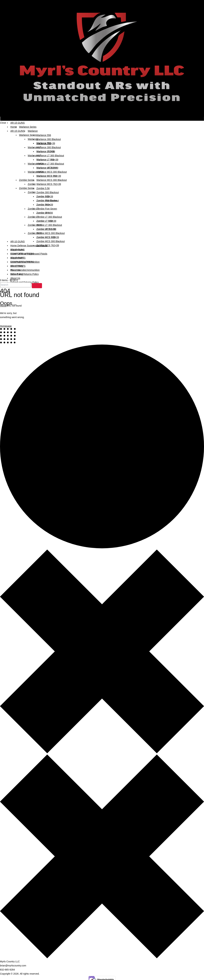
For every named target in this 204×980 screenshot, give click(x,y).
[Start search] (37, 286)
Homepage (6, 326)
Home (3, 306)
